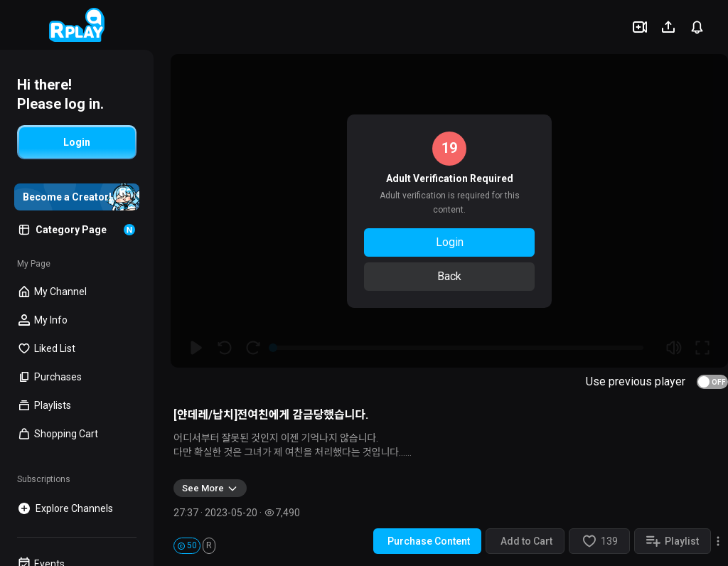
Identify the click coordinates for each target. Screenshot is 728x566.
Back (449, 276)
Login (450, 242)
